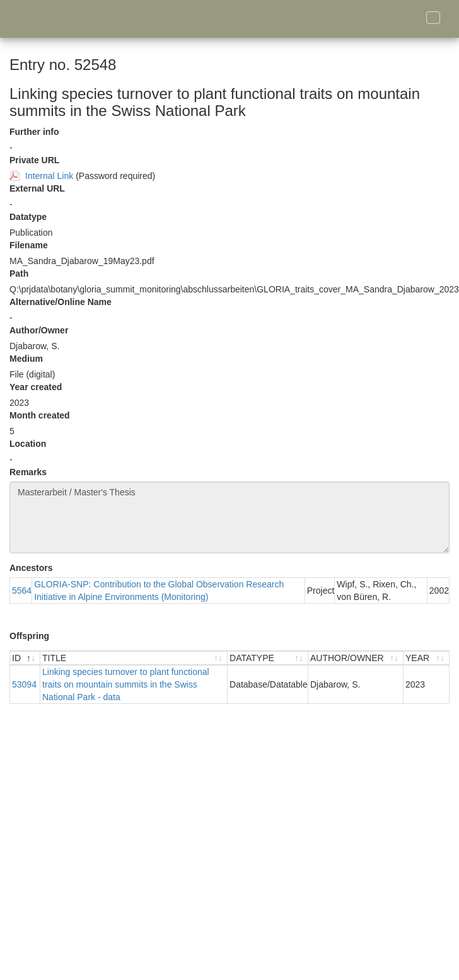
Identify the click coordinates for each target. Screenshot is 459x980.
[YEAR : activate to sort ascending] (426, 658)
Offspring (29, 636)
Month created (40, 415)
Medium (26, 359)
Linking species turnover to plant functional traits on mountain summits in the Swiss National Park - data (126, 684)
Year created (36, 387)
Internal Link (49, 176)
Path (19, 274)
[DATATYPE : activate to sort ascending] (268, 658)
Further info (34, 132)
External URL (37, 188)
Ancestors (31, 568)
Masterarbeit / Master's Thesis (229, 517)
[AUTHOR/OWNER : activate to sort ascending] (356, 658)
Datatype (28, 217)
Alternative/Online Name (61, 302)
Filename (29, 245)
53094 (24, 684)
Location (28, 444)
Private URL (34, 160)
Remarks (28, 472)
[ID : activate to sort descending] (25, 658)
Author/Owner (39, 330)
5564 (22, 591)
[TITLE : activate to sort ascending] (134, 658)
